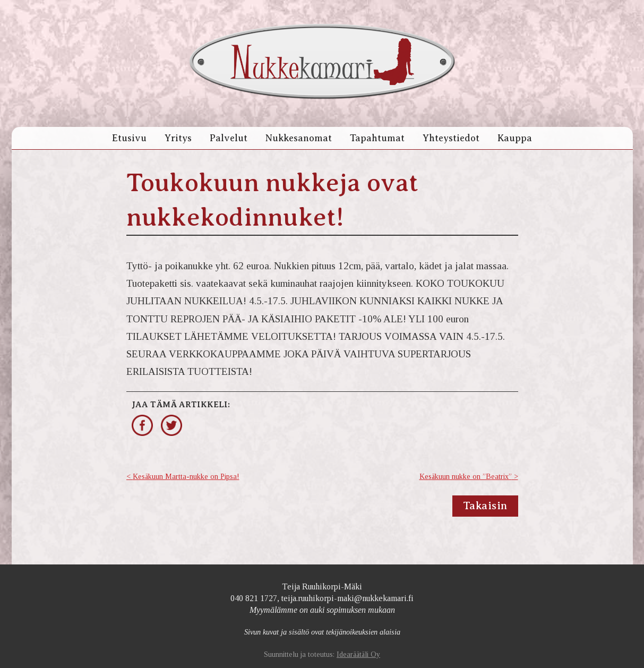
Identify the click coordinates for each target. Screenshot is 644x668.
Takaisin (485, 506)
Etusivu (129, 138)
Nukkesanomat (299, 138)
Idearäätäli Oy (358, 654)
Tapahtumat (377, 138)
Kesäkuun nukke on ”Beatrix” (466, 477)
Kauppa (515, 138)
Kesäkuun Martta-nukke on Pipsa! (186, 477)
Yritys (178, 138)
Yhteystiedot (451, 138)
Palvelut (229, 138)
